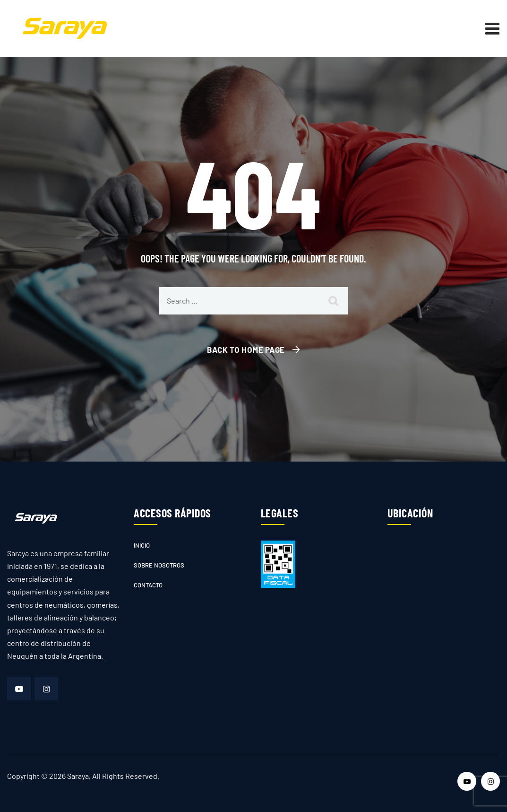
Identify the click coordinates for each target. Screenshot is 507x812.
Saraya (78, 776)
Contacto (148, 585)
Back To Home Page (246, 349)
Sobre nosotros (159, 565)
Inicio (142, 545)
